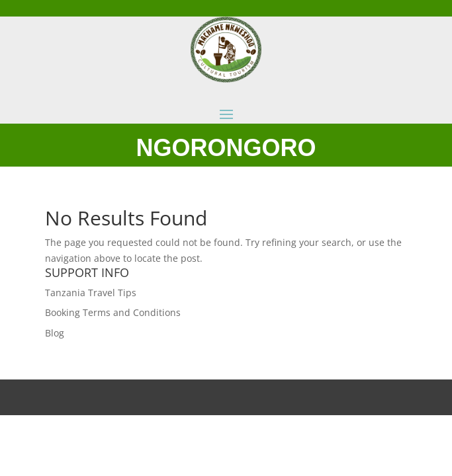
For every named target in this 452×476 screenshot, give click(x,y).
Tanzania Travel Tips (91, 293)
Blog (55, 333)
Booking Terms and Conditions (113, 312)
